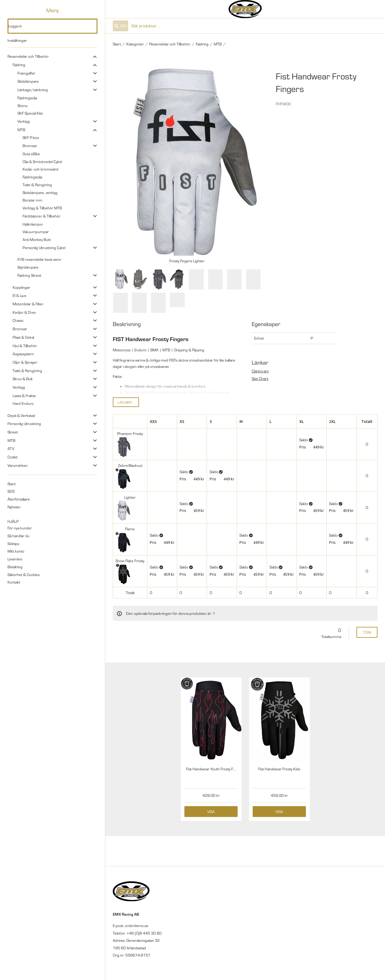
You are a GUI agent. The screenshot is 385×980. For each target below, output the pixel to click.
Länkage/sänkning (33, 90)
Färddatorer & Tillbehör (42, 216)
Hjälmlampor (33, 224)
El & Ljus (19, 295)
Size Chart (260, 378)
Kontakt (14, 582)
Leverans (15, 559)
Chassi (18, 320)
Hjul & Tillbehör (25, 346)
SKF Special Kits (30, 113)
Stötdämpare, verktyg (40, 193)
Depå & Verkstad (21, 415)
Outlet (12, 457)
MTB (21, 130)
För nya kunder (20, 528)
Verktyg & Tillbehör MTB (42, 208)
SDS (11, 491)
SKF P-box (31, 137)
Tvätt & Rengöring (37, 185)
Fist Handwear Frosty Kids (279, 769)
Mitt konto (16, 551)
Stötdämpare (28, 81)
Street (13, 432)
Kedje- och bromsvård (40, 169)
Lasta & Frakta (24, 396)
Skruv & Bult (23, 379)
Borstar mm (32, 200)
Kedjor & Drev (24, 312)
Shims (22, 106)
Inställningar (17, 40)
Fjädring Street (29, 275)
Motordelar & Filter (28, 304)
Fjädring (19, 65)
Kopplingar (21, 287)
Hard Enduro (23, 403)
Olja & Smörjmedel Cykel (42, 162)
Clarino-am (260, 371)
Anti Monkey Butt (37, 239)
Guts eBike (31, 154)
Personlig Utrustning (24, 424)
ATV (11, 448)
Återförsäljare (19, 499)
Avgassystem (23, 354)
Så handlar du (18, 536)
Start (12, 484)
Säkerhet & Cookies (24, 575)
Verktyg (24, 121)
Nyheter (14, 507)
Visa (211, 812)
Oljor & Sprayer (25, 362)
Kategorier (135, 44)
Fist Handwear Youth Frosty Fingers (215, 769)
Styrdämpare (28, 267)
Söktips (13, 544)
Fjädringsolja (27, 98)
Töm (367, 632)
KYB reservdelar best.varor (39, 259)
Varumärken (18, 465)
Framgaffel (26, 73)
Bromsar (30, 146)
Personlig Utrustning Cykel (44, 248)
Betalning (15, 567)
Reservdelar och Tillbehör (28, 56)
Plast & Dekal (23, 337)
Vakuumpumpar (36, 232)
